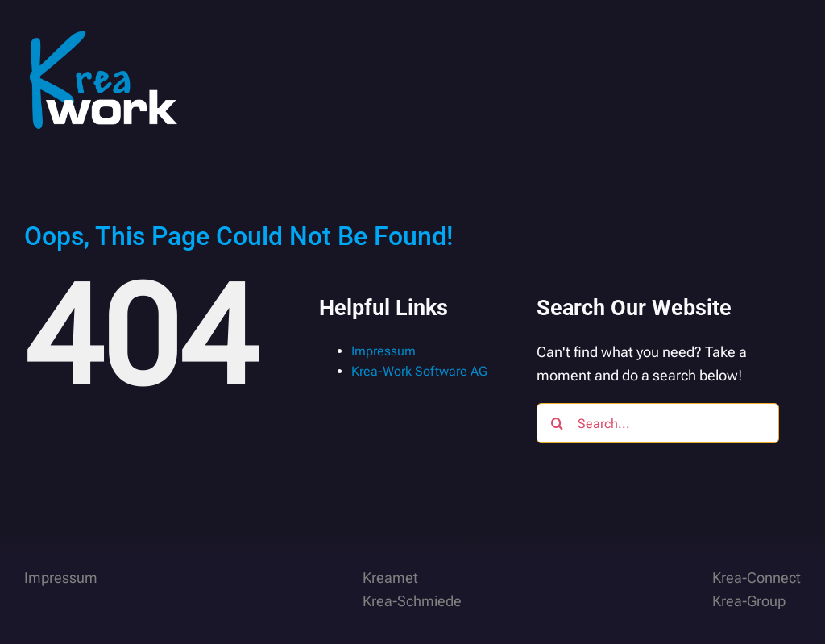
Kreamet (390, 578)
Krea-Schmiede (412, 601)
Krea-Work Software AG (419, 371)
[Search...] (658, 423)
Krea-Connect (757, 578)
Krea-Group (749, 601)
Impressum (383, 351)
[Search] (557, 423)
